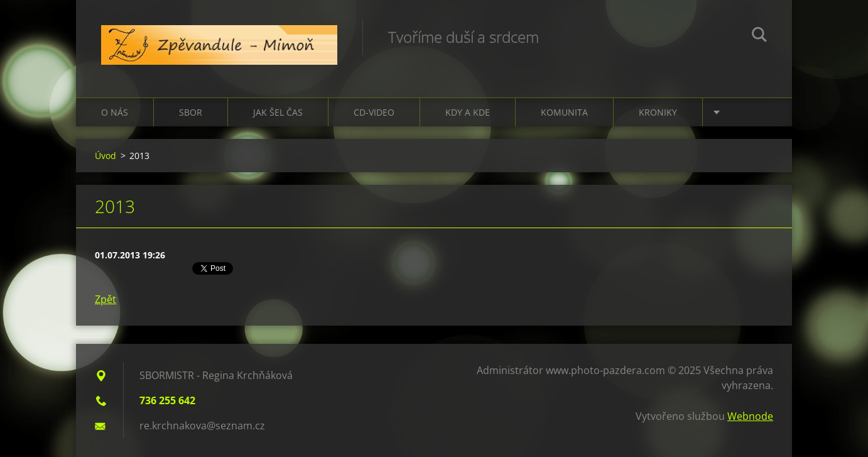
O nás (115, 112)
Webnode (750, 416)
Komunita (564, 112)
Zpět (106, 299)
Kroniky (658, 112)
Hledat (759, 36)
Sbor (191, 112)
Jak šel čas (278, 112)
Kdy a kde (468, 112)
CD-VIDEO (374, 112)
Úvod (106, 156)
